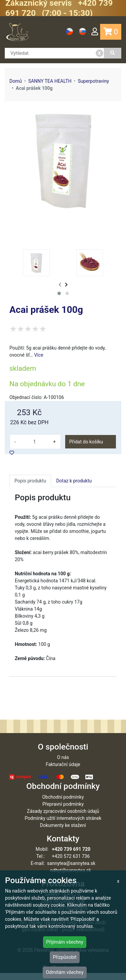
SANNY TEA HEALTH (50, 81)
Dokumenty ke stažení (63, 832)
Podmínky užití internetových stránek (63, 825)
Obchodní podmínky (63, 804)
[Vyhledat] (113, 53)
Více (38, 355)
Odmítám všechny (65, 972)
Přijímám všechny (65, 942)
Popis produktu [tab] (30, 481)
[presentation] (60, 285)
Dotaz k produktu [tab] (74, 481)
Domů (16, 81)
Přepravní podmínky (63, 811)
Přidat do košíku (86, 442)
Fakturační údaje (63, 771)
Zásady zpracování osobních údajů (63, 818)
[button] (59, 293)
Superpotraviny (93, 81)
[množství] (35, 442)
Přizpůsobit (65, 957)
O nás (63, 764)
